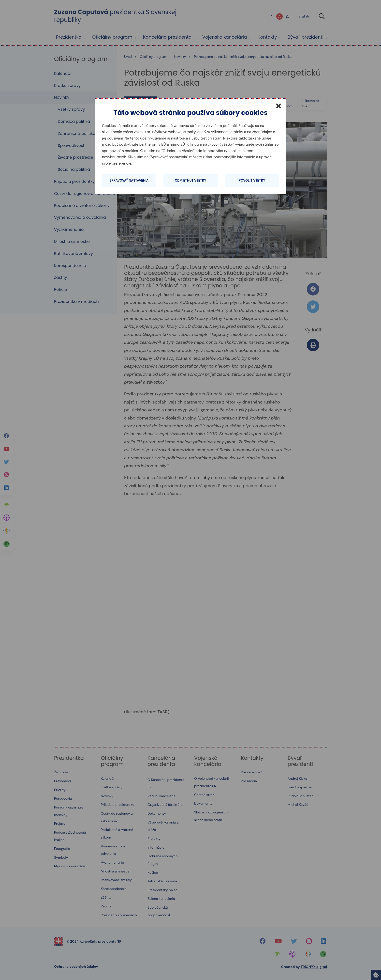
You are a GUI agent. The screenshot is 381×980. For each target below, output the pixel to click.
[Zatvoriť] (278, 106)
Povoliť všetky (252, 180)
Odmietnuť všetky (190, 180)
